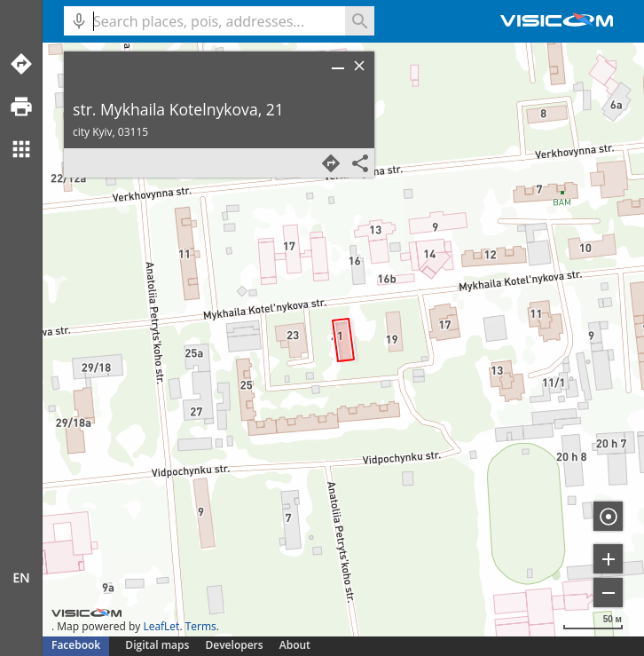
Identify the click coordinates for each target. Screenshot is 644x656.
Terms (201, 626)
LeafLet (161, 626)
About (295, 645)
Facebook (76, 645)
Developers (235, 645)
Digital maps (158, 645)
